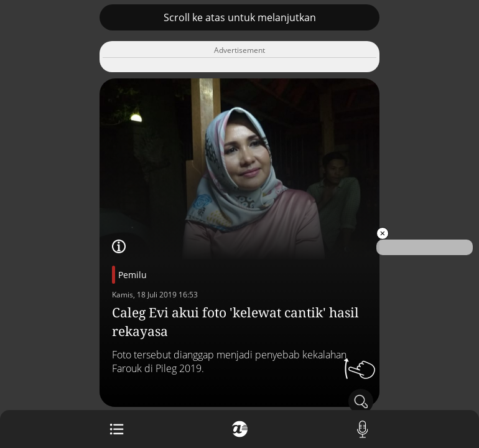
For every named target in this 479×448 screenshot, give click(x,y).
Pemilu (133, 275)
